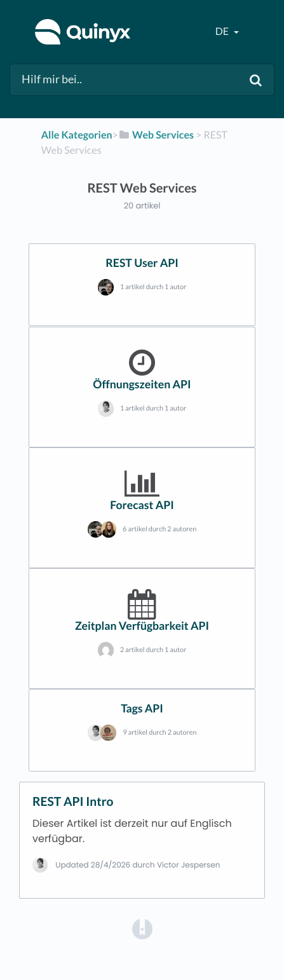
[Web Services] (156, 135)
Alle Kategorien (77, 135)
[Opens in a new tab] (142, 928)
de (223, 31)
